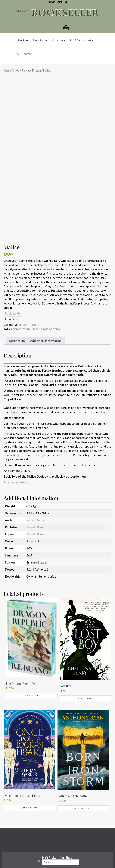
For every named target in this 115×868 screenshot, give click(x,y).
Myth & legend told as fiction (42, 329)
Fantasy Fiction (31, 70)
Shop (16, 70)
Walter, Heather (36, 520)
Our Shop (23, 40)
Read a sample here (17, 482)
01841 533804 (57, 2)
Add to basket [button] (32, 696)
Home (7, 70)
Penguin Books (35, 527)
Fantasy (16, 329)
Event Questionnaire (82, 40)
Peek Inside (13, 313)
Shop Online (40, 40)
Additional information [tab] (46, 341)
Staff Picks (49, 857)
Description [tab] (17, 341)
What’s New (59, 40)
